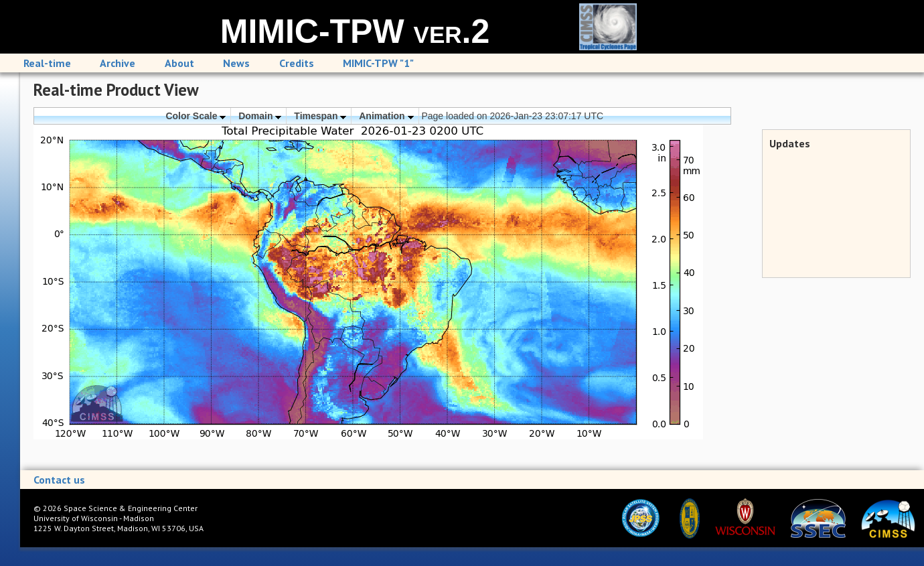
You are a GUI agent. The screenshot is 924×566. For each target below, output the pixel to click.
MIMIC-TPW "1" (378, 63)
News (236, 63)
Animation (386, 116)
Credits (297, 63)
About (179, 63)
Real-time (47, 63)
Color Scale (196, 116)
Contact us (59, 480)
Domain (260, 116)
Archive (118, 63)
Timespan (320, 116)
